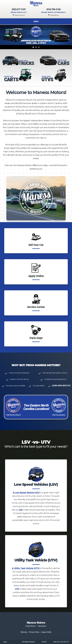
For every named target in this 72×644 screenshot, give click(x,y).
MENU (36, 21)
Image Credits (46, 632)
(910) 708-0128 (53, 9)
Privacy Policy (34, 632)
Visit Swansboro (59, 415)
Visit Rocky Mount (13, 415)
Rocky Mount (30, 626)
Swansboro (42, 626)
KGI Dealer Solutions (28, 642)
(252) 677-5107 (19, 9)
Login (5, 642)
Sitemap (24, 632)
